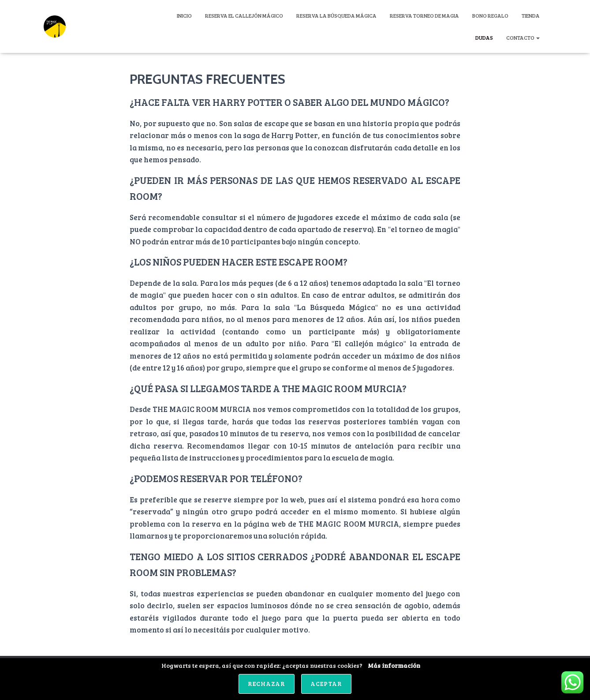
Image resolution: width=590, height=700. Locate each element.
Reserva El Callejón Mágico (244, 15)
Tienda (531, 15)
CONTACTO (523, 37)
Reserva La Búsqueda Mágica (336, 15)
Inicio (184, 15)
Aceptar (326, 683)
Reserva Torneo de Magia (424, 15)
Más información (394, 665)
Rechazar (267, 683)
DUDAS (484, 37)
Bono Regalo (490, 15)
